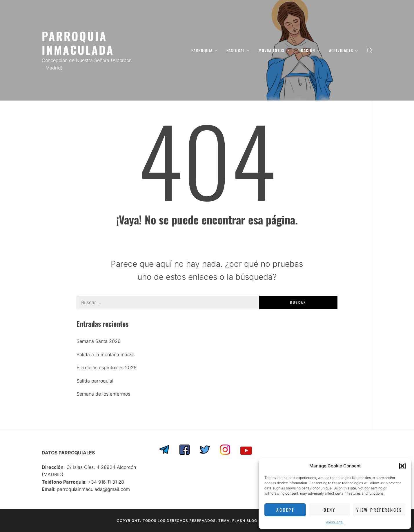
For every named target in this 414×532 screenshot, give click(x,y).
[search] (370, 50)
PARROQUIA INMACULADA (78, 43)
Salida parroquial (95, 381)
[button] (402, 466)
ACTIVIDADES (343, 50)
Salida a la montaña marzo (105, 354)
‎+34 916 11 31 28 (106, 482)
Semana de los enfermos (103, 394)
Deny (329, 510)
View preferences (379, 510)
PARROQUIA (204, 50)
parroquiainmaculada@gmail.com (93, 489)
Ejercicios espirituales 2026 (107, 368)
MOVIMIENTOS (274, 50)
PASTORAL (238, 50)
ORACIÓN (309, 50)
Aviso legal (335, 522)
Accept (285, 510)
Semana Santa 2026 (99, 341)
